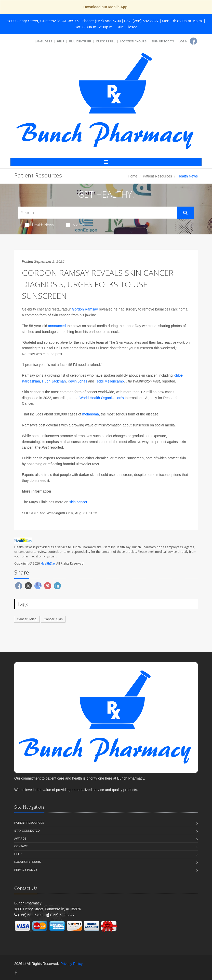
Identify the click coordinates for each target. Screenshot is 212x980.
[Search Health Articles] (97, 213)
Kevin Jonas (77, 381)
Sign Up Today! (163, 41)
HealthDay (48, 563)
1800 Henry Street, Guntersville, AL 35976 (43, 21)
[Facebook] (193, 41)
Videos (76, 225)
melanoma (91, 414)
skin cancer (78, 502)
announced (57, 326)
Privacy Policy (26, 870)
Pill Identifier (80, 41)
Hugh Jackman (54, 381)
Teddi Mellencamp (109, 381)
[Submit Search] (185, 213)
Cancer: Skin (53, 619)
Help (61, 41)
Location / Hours (133, 41)
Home (133, 176)
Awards (20, 839)
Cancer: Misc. (27, 619)
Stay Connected (27, 831)
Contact (21, 846)
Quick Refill (106, 41)
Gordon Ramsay (85, 309)
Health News (40, 225)
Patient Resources (157, 176)
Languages (43, 41)
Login (183, 41)
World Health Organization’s (102, 398)
